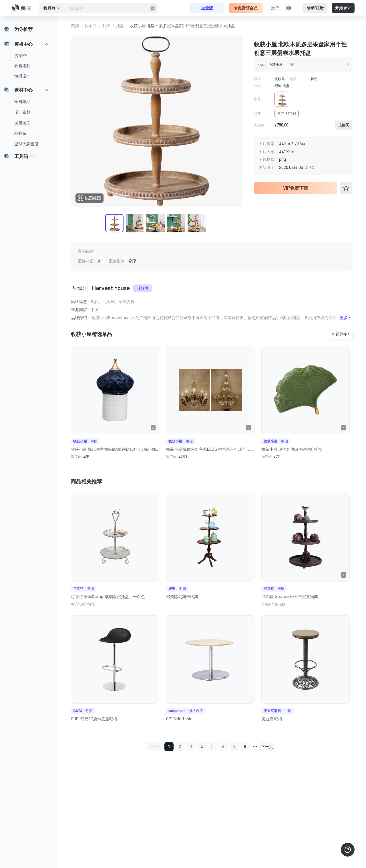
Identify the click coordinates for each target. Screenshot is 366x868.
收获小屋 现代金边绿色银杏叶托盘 (292, 449)
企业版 (207, 8)
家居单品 (22, 102)
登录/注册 (315, 8)
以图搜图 (89, 198)
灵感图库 (22, 123)
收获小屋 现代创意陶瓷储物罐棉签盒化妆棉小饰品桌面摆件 (115, 449)
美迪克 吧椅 (272, 719)
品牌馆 (20, 133)
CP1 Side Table (179, 719)
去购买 (344, 125)
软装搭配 (22, 66)
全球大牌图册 (26, 144)
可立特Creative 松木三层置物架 (290, 597)
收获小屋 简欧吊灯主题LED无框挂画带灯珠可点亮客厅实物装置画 (210, 449)
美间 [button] (75, 26)
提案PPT (22, 56)
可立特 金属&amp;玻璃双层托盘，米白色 (108, 597)
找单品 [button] (91, 26)
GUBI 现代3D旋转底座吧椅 (94, 719)
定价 (275, 8)
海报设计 (22, 76)
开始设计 (343, 8)
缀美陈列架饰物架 (182, 597)
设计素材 (22, 112)
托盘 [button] (120, 26)
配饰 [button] (106, 26)
